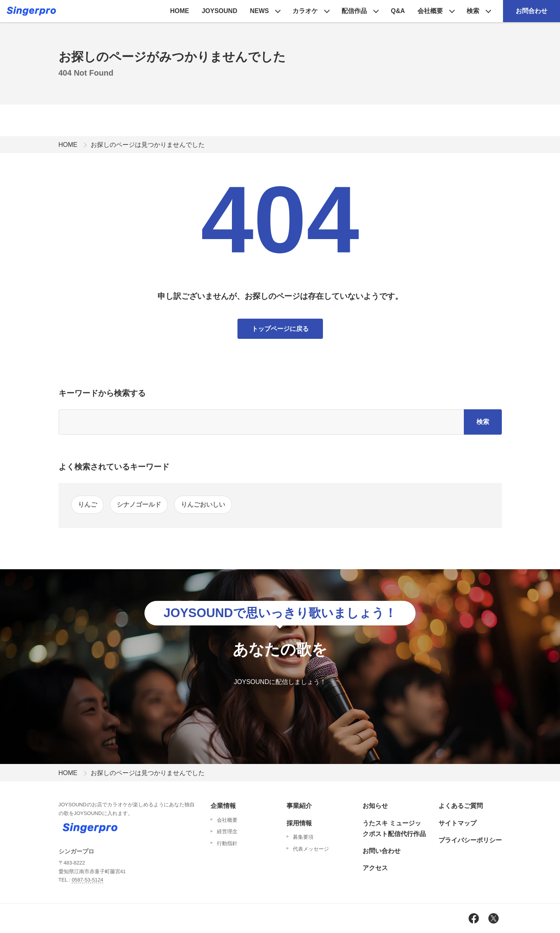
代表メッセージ (311, 849)
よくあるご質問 (461, 806)
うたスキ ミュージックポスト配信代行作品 (394, 828)
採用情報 (299, 823)
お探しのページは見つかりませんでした (148, 145)
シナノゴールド (139, 505)
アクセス (375, 868)
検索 (473, 11)
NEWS (259, 11)
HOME (180, 11)
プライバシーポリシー (470, 840)
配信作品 (354, 11)
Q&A (398, 11)
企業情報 (223, 806)
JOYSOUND (220, 11)
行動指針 (227, 843)
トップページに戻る (280, 329)
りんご (87, 505)
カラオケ (305, 11)
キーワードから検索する (102, 393)
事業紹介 (299, 806)
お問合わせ (532, 11)
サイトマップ (457, 823)
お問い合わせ (382, 851)
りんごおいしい (203, 505)
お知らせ (375, 806)
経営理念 (227, 831)
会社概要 (430, 11)
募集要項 (303, 837)
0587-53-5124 (87, 880)
